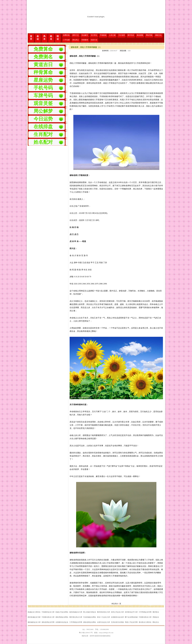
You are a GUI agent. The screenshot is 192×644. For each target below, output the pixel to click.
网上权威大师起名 (90, 612)
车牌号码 (43, 96)
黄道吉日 (43, 65)
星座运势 (43, 80)
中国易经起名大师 (48, 612)
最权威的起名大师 (34, 622)
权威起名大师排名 (34, 612)
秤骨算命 (43, 72)
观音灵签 (43, 103)
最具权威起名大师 (76, 612)
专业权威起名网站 (90, 617)
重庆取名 (156, 612)
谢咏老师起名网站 (90, 622)
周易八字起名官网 (131, 622)
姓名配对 (43, 142)
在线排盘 (43, 127)
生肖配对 (43, 134)
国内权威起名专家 (34, 617)
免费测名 (43, 57)
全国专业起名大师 (103, 622)
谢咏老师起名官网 (48, 622)
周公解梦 (43, 111)
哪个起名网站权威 (131, 617)
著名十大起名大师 (103, 617)
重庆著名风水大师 (76, 617)
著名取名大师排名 (145, 622)
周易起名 (156, 617)
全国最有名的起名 (62, 622)
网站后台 (156, 622)
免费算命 (43, 49)
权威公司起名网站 (62, 612)
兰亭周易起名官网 (145, 612)
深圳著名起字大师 (131, 612)
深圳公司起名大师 (117, 612)
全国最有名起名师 (117, 617)
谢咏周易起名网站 (62, 617)
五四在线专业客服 (117, 622)
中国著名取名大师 (48, 617)
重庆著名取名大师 (103, 612)
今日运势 (43, 119)
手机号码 (43, 88)
